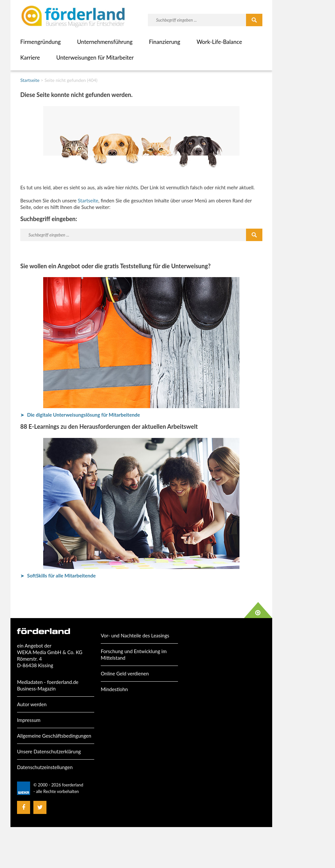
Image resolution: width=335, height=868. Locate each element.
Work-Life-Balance (219, 42)
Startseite (30, 80)
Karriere (30, 57)
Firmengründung (41, 42)
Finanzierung (165, 42)
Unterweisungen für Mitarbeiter (95, 57)
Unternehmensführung (105, 42)
